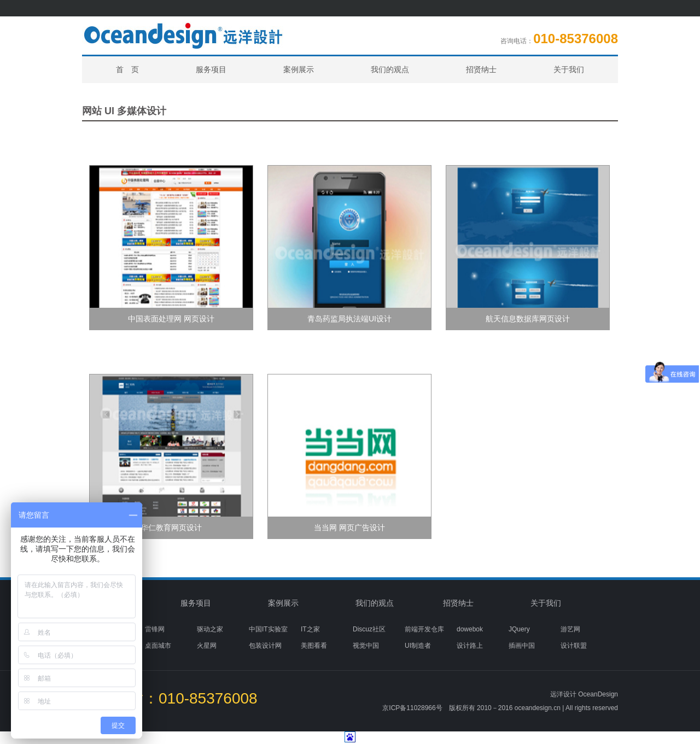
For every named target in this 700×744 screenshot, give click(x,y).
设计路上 (470, 646)
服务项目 (211, 69)
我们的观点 (390, 69)
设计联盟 (574, 646)
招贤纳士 (481, 69)
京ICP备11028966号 (412, 708)
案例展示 (299, 69)
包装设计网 (265, 646)
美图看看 (314, 646)
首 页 (127, 69)
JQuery (519, 629)
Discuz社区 (369, 629)
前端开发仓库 (424, 629)
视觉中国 (366, 646)
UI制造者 (418, 646)
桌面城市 (158, 646)
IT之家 (310, 629)
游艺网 (570, 629)
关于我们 (569, 69)
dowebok (470, 629)
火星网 (207, 646)
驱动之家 (210, 629)
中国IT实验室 (268, 629)
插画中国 (522, 646)
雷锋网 (155, 629)
